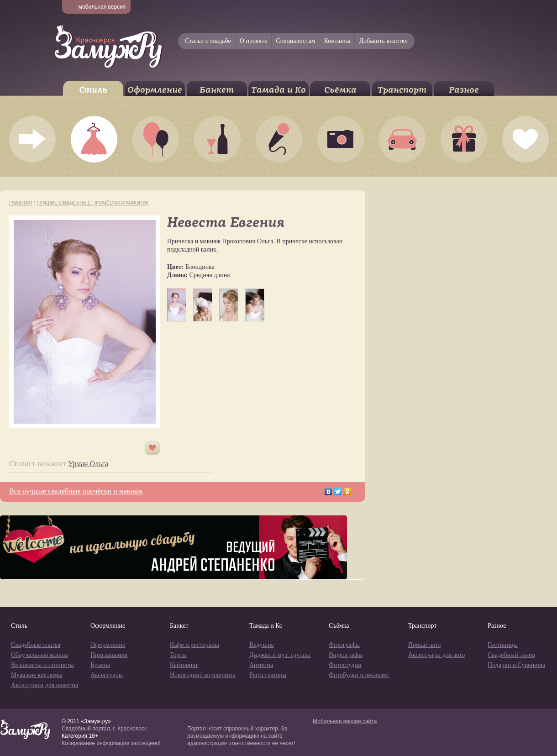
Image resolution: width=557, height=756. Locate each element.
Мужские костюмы (37, 675)
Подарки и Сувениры (516, 665)
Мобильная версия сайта (345, 721)
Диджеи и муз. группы (280, 655)
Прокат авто (425, 645)
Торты (178, 655)
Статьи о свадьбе (208, 41)
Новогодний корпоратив (202, 675)
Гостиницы (503, 645)
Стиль (93, 90)
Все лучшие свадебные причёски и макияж (76, 491)
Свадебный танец (511, 655)
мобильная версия (98, 7)
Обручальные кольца (39, 655)
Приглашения (109, 655)
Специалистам (295, 41)
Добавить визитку (383, 41)
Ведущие (262, 645)
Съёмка (340, 90)
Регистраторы (268, 675)
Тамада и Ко (278, 90)
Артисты (261, 665)
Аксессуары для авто (436, 655)
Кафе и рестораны (194, 645)
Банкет (217, 90)
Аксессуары (107, 675)
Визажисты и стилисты (42, 665)
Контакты (337, 41)
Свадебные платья (36, 645)
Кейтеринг (184, 665)
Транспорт (402, 90)
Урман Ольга (88, 464)
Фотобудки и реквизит (359, 675)
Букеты (100, 665)
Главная (21, 203)
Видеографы (346, 655)
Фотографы (344, 645)
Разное (464, 90)
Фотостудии (345, 665)
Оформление (155, 90)
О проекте (253, 41)
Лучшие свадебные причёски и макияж (93, 203)
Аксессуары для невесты (45, 685)
